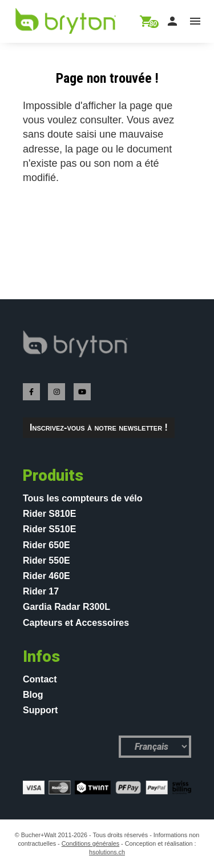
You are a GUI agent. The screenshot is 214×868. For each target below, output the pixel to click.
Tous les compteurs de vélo (83, 498)
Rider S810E (49, 514)
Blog (33, 695)
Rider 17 (41, 591)
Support (40, 710)
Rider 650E (47, 545)
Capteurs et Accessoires (76, 623)
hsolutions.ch (107, 852)
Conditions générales (90, 843)
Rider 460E (47, 576)
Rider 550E (47, 560)
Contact (40, 679)
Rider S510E (49, 529)
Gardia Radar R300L (66, 607)
